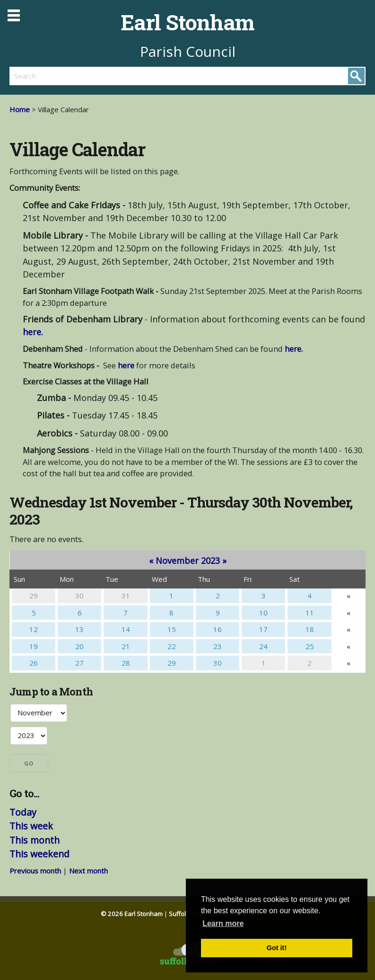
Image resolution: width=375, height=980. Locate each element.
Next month (88, 871)
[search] (99, 76)
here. (33, 332)
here (126, 365)
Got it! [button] (277, 948)
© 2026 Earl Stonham (132, 914)
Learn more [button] (223, 923)
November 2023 (188, 561)
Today (23, 812)
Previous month (35, 871)
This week (31, 826)
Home (20, 109)
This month (35, 840)
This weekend (39, 854)
